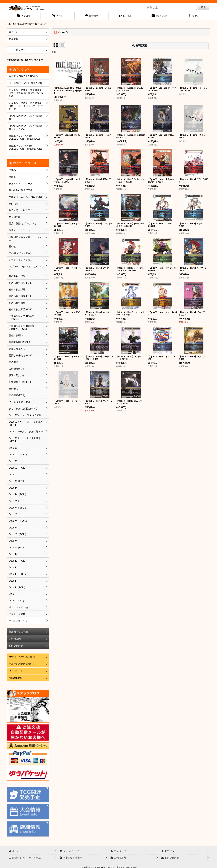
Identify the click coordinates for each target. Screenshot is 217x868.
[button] (193, 16)
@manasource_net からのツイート (26, 60)
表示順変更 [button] (140, 46)
